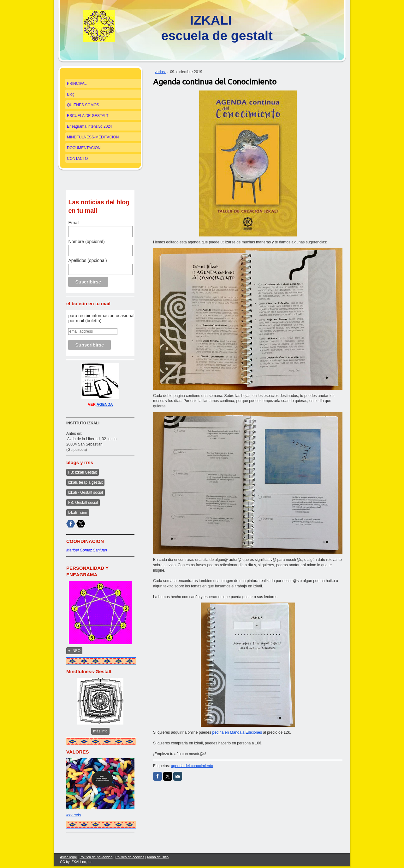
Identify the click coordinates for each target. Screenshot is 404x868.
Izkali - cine (78, 513)
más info (100, 731)
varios (160, 72)
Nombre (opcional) (86, 242)
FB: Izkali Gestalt (83, 472)
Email (74, 223)
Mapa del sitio (158, 857)
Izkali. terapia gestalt (85, 482)
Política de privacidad (96, 857)
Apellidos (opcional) (87, 260)
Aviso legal (68, 857)
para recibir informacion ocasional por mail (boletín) (101, 318)
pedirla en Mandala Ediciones (237, 732)
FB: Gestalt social (83, 503)
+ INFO (74, 651)
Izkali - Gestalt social (86, 492)
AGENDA (105, 405)
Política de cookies (130, 857)
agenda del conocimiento (192, 766)
